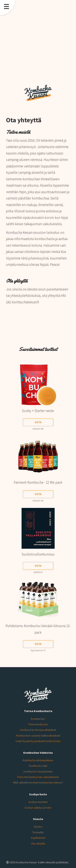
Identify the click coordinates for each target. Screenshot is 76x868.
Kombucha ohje (38, 766)
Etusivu (38, 827)
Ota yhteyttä (38, 844)
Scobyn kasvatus (38, 802)
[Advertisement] (38, 40)
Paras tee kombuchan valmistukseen (38, 777)
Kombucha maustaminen (38, 771)
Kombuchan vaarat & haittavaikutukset (38, 736)
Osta (38, 422)
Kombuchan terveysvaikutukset (38, 730)
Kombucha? (38, 719)
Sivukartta (38, 832)
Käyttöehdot (38, 838)
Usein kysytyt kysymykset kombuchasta (38, 741)
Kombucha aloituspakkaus (38, 760)
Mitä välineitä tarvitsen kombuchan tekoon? (38, 782)
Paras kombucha (38, 724)
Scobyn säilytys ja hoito (38, 808)
